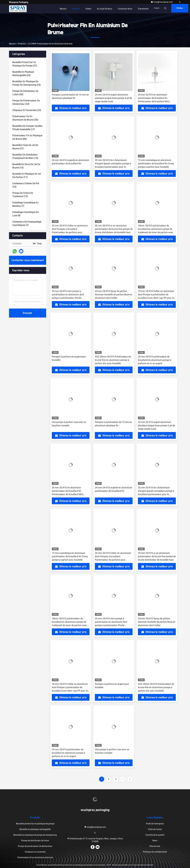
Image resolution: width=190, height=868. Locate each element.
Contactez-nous (125, 9)
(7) (25, 204)
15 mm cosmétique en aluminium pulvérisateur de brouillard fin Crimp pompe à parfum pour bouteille (156, 164)
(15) (26, 166)
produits (22, 44)
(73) (23, 195)
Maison (63, 9)
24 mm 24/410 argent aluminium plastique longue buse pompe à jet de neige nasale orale (113, 98)
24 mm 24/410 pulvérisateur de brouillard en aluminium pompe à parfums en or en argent (155, 360)
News (155, 841)
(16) (25, 156)
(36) (25, 118)
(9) (25, 214)
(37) (25, 147)
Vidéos (88, 9)
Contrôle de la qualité (155, 835)
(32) (23, 74)
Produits (76, 9)
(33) (26, 102)
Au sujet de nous (105, 9)
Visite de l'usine (155, 829)
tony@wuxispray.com (162, 2)
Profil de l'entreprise (155, 824)
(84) (27, 137)
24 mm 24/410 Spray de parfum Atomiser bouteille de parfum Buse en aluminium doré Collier (114, 295)
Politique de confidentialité (155, 852)
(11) (27, 176)
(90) (25, 93)
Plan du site (155, 846)
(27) (25, 64)
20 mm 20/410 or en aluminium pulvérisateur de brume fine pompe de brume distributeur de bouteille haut (114, 229)
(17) (27, 128)
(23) (26, 83)
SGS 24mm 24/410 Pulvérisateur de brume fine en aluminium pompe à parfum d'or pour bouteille (113, 360)
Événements (143, 9)
